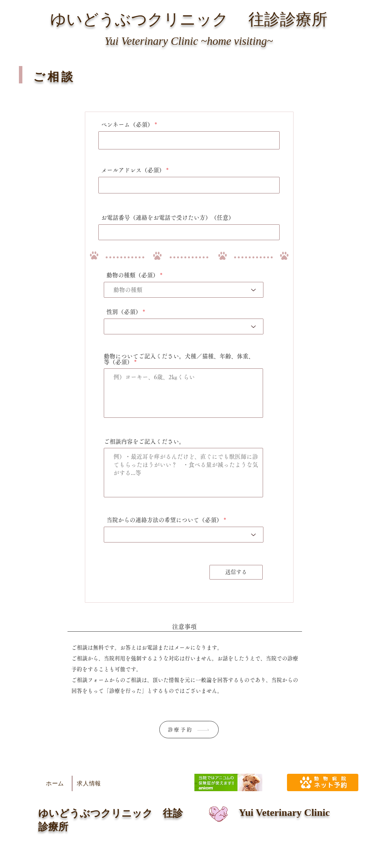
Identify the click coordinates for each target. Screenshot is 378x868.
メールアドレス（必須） (133, 170)
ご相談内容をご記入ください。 (144, 442)
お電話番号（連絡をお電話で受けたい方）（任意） (168, 218)
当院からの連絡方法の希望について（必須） (164, 520)
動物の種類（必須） (132, 275)
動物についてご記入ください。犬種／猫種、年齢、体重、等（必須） (179, 359)
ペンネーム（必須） (127, 125)
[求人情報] (89, 783)
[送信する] (236, 572)
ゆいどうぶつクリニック (139, 19)
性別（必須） (124, 312)
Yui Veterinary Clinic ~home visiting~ (189, 41)
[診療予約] (189, 730)
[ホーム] (55, 783)
